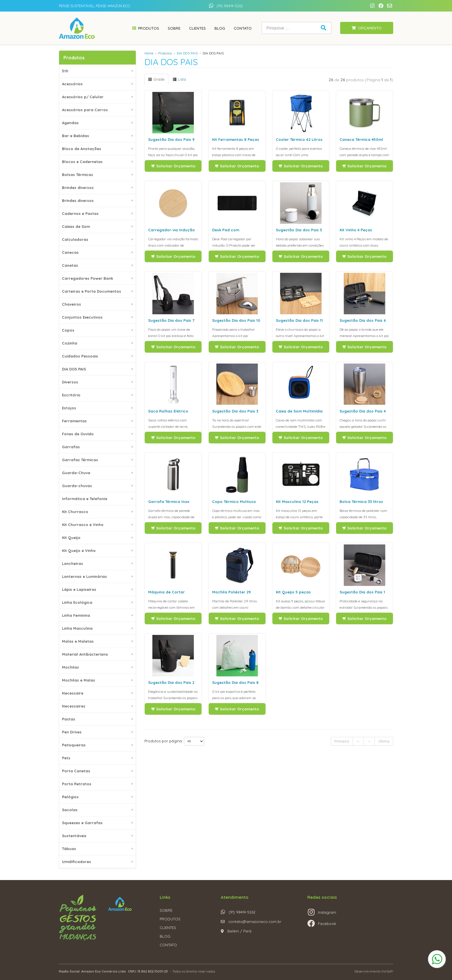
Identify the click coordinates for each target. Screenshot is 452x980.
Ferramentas (74, 421)
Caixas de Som (76, 226)
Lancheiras (72, 563)
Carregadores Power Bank (87, 278)
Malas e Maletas (78, 641)
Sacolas (70, 810)
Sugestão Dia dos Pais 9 (171, 139)
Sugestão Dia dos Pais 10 (236, 320)
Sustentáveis (74, 836)
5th (65, 71)
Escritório (71, 395)
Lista (179, 79)
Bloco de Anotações (82, 149)
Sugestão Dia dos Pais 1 (362, 592)
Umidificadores (77, 862)
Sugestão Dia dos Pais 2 (171, 682)
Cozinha (70, 343)
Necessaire (73, 693)
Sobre (174, 28)
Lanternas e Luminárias (84, 576)
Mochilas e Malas (79, 680)
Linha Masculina (77, 628)
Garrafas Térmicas (80, 460)
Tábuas (69, 849)
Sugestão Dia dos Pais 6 (363, 320)
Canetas (70, 265)
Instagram (327, 912)
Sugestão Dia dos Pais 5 (299, 230)
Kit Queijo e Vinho (79, 550)
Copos (68, 330)
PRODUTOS (170, 919)
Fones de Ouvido (78, 434)
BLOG (165, 936)
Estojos (69, 408)
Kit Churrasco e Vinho (83, 525)
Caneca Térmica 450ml (361, 139)
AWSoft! (387, 971)
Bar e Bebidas (76, 136)
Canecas (70, 252)
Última (384, 741)
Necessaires (74, 706)
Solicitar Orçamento (173, 166)
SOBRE (166, 910)
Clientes (197, 28)
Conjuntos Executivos (82, 317)
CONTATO (168, 945)
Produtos (149, 28)
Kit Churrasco (75, 512)
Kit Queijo (71, 538)
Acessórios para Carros (85, 110)
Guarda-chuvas (77, 486)
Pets (66, 758)
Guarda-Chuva (76, 473)
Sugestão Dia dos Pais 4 (363, 411)
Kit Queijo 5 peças (293, 592)
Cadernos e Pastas (80, 213)
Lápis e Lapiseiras (79, 589)
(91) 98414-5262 (230, 6)
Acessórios (72, 84)
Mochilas (70, 667)
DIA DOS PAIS (74, 369)
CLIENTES (168, 928)
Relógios (70, 797)
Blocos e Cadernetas (82, 162)
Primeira (342, 741)
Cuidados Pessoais (80, 356)
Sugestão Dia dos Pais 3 (235, 411)
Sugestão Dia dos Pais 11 (299, 320)
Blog (220, 28)
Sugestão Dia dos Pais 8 (235, 682)
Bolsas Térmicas (78, 175)
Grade (156, 79)
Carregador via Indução (172, 230)
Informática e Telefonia (85, 499)
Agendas (70, 123)
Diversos (70, 382)
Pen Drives (72, 732)
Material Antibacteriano (85, 654)
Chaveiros (71, 304)
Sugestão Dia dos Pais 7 (171, 320)
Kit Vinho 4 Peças (356, 230)
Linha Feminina (76, 615)
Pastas (69, 719)
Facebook (327, 924)
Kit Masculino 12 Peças (297, 502)
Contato (243, 28)
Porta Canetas (76, 771)
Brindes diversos (78, 188)
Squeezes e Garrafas (82, 823)
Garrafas (71, 447)
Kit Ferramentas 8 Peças (236, 139)
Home (149, 53)
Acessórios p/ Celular (83, 97)
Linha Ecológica (77, 602)
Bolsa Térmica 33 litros (361, 502)
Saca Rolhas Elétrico (168, 411)
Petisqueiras (74, 745)
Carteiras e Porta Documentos (92, 291)
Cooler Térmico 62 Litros (299, 139)
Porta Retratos (77, 784)
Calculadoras (75, 239)
